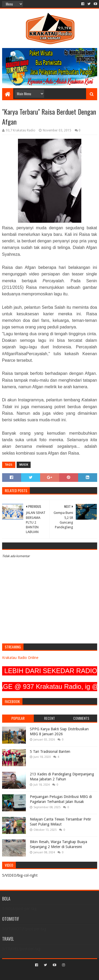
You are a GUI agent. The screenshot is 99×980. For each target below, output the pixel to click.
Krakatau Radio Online (20, 658)
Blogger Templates (72, 974)
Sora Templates (42, 974)
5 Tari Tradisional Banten (50, 752)
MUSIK (24, 465)
